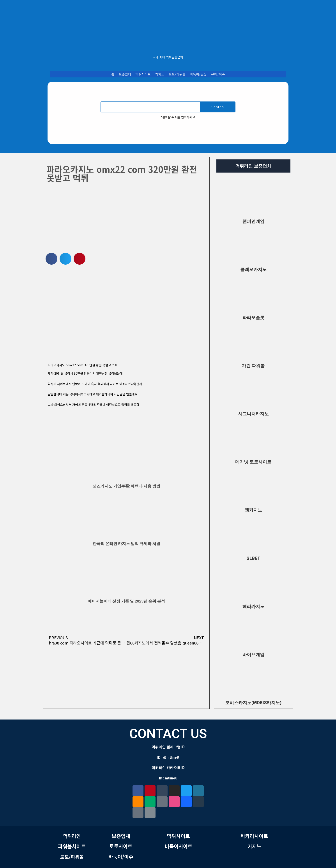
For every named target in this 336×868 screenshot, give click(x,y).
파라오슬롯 (253, 318)
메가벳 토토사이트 (253, 462)
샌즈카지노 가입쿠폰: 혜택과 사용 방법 (126, 486)
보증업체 (125, 74)
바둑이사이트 (179, 846)
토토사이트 (121, 846)
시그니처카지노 (253, 414)
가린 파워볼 (253, 366)
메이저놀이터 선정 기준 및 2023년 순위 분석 (126, 601)
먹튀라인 (72, 836)
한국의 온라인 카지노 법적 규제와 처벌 (126, 544)
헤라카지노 (253, 606)
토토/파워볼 (177, 74)
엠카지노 (253, 510)
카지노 (160, 74)
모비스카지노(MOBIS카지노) (253, 703)
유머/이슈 (218, 74)
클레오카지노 (253, 269)
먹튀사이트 (143, 74)
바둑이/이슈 (121, 857)
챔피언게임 (253, 221)
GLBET (253, 558)
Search (218, 107)
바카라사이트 (254, 836)
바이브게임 (253, 655)
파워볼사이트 (72, 846)
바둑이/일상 (198, 74)
